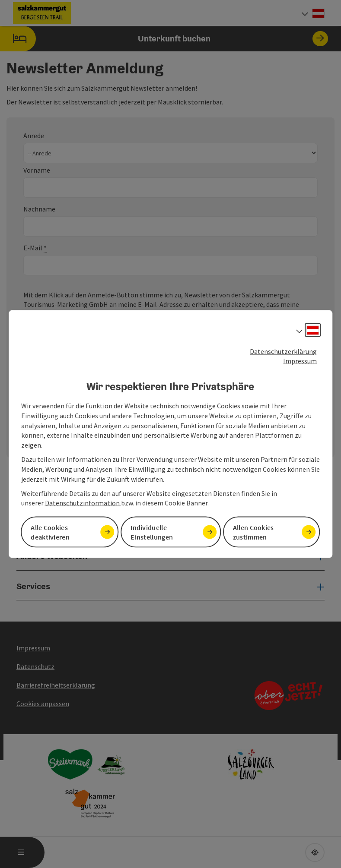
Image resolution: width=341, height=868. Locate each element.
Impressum (300, 361)
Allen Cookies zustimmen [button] (253, 532)
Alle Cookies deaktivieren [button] (50, 532)
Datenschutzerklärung (283, 351)
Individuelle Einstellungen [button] (152, 532)
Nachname (39, 209)
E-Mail (35, 248)
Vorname (37, 170)
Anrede (34, 136)
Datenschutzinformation (83, 503)
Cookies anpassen (43, 704)
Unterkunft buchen (164, 39)
